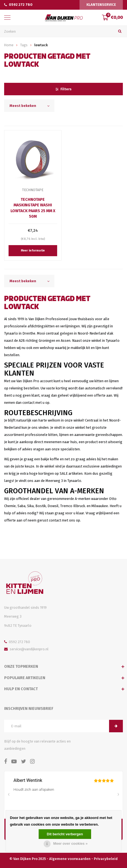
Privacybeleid (106, 859)
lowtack (41, 45)
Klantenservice (101, 5)
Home (9, 45)
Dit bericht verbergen (65, 834)
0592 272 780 (18, 5)
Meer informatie (33, 251)
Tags (24, 45)
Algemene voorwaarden (70, 859)
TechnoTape (33, 190)
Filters (64, 89)
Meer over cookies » (70, 843)
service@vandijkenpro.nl (26, 649)
